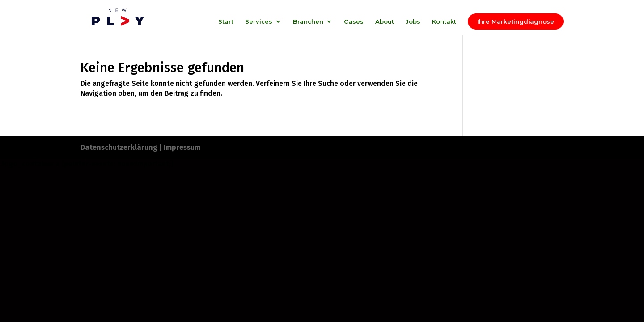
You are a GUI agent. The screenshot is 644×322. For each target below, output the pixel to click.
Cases (354, 22)
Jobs (413, 22)
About (385, 22)
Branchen (308, 22)
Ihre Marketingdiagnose (516, 21)
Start (226, 22)
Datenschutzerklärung (119, 147)
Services (259, 22)
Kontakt (444, 22)
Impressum (182, 147)
